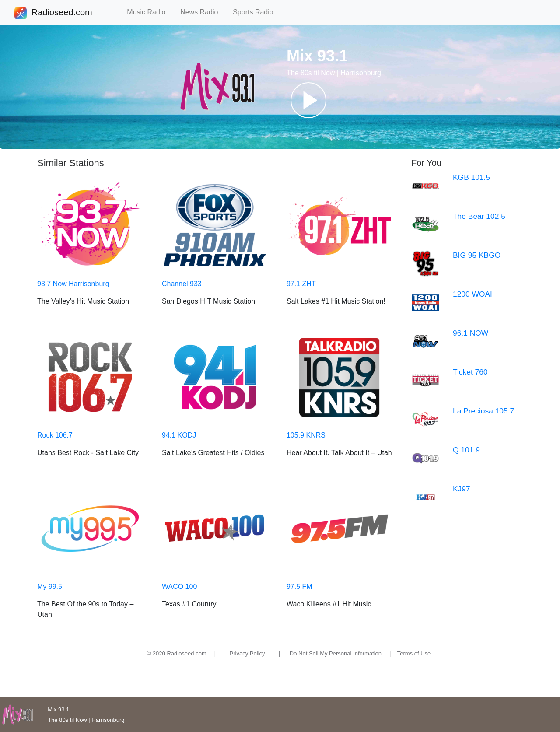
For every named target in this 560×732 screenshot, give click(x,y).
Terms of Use (414, 653)
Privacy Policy (247, 653)
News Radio (203, 12)
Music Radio (150, 12)
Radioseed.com (62, 13)
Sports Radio (257, 12)
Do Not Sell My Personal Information (336, 653)
